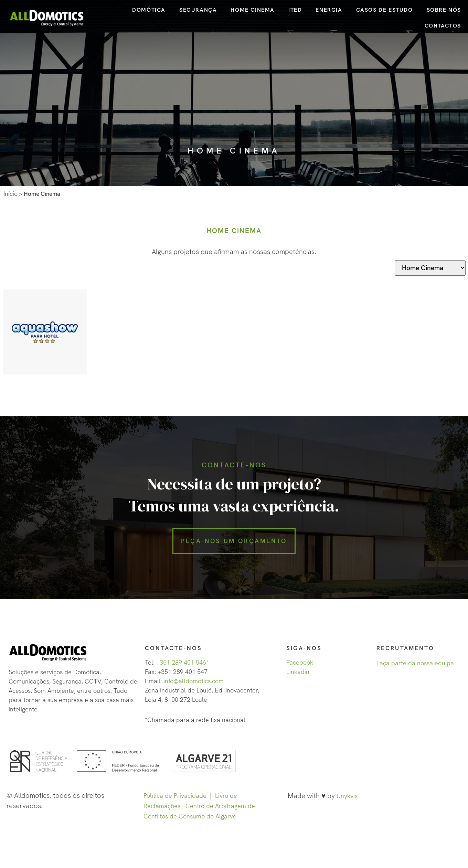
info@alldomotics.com (194, 686)
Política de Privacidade (175, 800)
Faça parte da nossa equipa (415, 668)
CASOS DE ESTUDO (385, 10)
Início (10, 194)
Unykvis (347, 801)
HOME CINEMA (253, 10)
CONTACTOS (443, 26)
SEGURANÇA (198, 10)
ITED (295, 10)
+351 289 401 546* (182, 667)
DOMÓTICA (149, 10)
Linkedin (298, 676)
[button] (234, 544)
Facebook (300, 667)
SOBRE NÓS (444, 10)
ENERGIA (329, 10)
